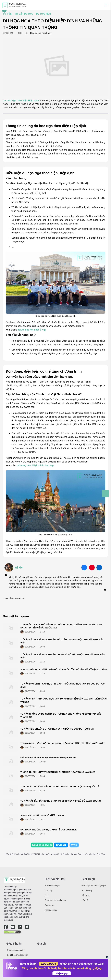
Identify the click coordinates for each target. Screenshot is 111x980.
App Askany (87, 890)
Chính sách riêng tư (15, 950)
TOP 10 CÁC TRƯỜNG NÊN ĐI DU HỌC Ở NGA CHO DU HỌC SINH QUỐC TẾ (60, 786)
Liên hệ (85, 900)
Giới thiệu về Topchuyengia (94, 885)
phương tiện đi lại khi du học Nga (36, 465)
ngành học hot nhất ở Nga (32, 330)
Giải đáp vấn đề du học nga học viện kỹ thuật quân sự (48, 758)
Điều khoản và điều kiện (17, 955)
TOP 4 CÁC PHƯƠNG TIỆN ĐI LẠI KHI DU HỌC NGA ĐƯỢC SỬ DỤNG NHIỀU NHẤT (63, 743)
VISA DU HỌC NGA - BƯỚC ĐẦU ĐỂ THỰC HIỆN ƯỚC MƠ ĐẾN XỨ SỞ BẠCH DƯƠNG (64, 669)
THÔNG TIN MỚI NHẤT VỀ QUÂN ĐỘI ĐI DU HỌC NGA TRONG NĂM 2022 (58, 772)
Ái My (19, 568)
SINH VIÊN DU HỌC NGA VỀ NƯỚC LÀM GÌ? (43, 815)
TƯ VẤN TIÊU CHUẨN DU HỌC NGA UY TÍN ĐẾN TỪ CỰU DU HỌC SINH (57, 729)
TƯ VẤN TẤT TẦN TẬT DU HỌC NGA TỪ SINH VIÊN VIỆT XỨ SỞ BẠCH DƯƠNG (61, 801)
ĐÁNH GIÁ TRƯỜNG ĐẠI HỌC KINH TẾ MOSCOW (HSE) (49, 830)
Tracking (48, 890)
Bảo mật (85, 895)
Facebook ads (51, 910)
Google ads (50, 905)
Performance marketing (55, 900)
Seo (46, 895)
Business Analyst (52, 885)
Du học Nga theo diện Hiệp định (21, 100)
